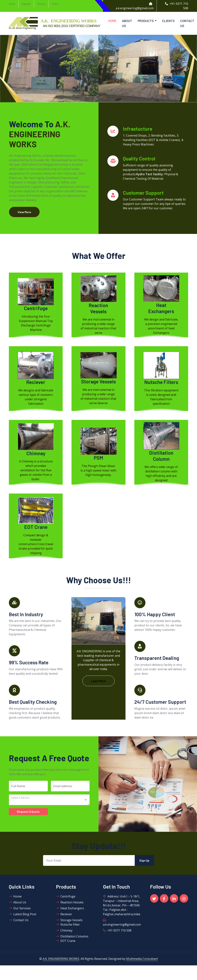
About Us (127, 23)
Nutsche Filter (68, 925)
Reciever (64, 914)
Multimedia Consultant (142, 959)
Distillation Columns (72, 937)
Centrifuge (66, 897)
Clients (168, 21)
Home (112, 21)
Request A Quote (28, 812)
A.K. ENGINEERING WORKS (61, 959)
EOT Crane (66, 941)
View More (25, 212)
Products (146, 21)
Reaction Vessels (70, 902)
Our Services (20, 908)
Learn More (98, 681)
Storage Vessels (69, 920)
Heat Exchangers (70, 908)
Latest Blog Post (23, 914)
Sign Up (144, 861)
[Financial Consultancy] (49, 800)
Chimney (64, 931)
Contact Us (187, 23)
